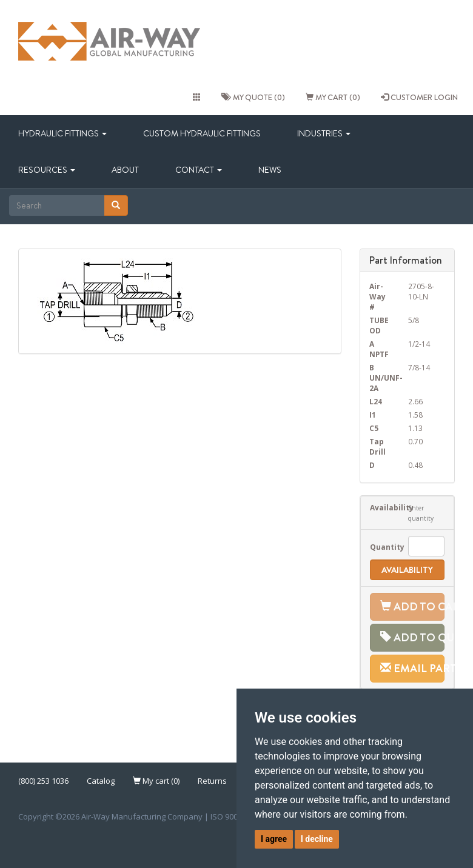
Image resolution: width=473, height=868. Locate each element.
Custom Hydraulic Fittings (202, 133)
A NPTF (379, 349)
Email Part (413, 668)
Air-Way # (377, 296)
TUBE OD (379, 325)
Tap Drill (377, 446)
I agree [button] (274, 839)
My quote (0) (253, 97)
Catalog (101, 781)
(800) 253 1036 (43, 781)
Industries (324, 133)
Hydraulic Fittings (62, 133)
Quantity (380, 547)
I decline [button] (317, 839)
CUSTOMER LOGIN (419, 97)
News (270, 170)
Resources (47, 170)
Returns (212, 781)
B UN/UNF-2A (380, 378)
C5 (374, 428)
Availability (380, 507)
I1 (373, 415)
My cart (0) (333, 97)
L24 (376, 401)
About (125, 170)
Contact (199, 170)
